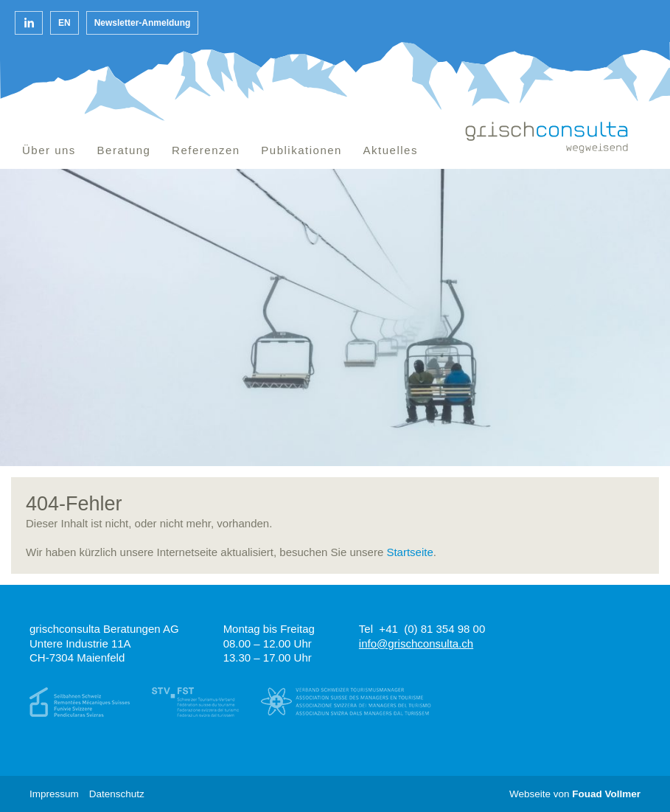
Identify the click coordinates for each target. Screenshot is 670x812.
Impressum (54, 794)
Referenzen (206, 150)
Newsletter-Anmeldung (143, 23)
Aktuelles (391, 150)
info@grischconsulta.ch (416, 643)
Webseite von (575, 794)
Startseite (409, 552)
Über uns (49, 150)
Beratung (124, 150)
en (64, 23)
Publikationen (301, 150)
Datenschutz (117, 794)
